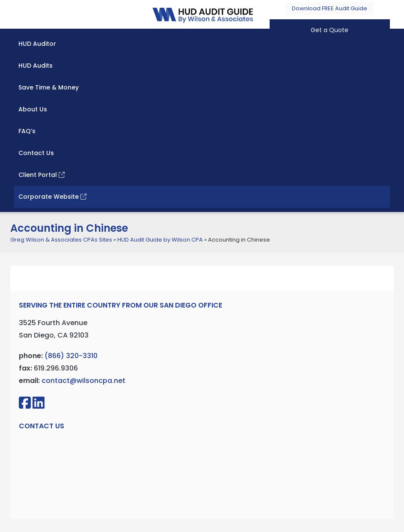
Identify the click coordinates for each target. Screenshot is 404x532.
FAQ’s (27, 131)
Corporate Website (52, 197)
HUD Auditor (37, 44)
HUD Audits (36, 66)
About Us (33, 109)
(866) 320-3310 (71, 356)
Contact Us (36, 153)
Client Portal (42, 175)
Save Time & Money (49, 87)
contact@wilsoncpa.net (83, 381)
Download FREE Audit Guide (330, 8)
